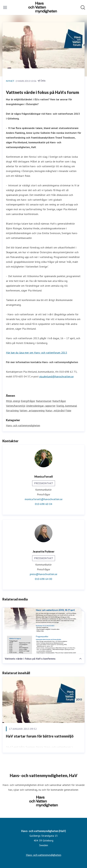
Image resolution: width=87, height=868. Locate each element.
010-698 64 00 (44, 579)
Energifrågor (28, 401)
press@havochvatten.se (44, 574)
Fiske (68, 410)
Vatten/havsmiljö (16, 406)
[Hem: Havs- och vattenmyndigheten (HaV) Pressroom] (43, 7)
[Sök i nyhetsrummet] (83, 7)
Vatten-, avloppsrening (32, 410)
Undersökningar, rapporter (41, 406)
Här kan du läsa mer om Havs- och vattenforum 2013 (36, 353)
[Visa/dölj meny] (5, 7)
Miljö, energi (13, 401)
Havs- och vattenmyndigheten (23, 425)
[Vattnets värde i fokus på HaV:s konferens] (44, 631)
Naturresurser (44, 401)
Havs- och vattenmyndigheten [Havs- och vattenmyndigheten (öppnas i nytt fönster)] (44, 855)
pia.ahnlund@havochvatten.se (56, 376)
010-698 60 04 (44, 504)
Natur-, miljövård (55, 410)
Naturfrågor (59, 401)
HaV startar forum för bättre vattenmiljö (40, 736)
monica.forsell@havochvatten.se (44, 499)
